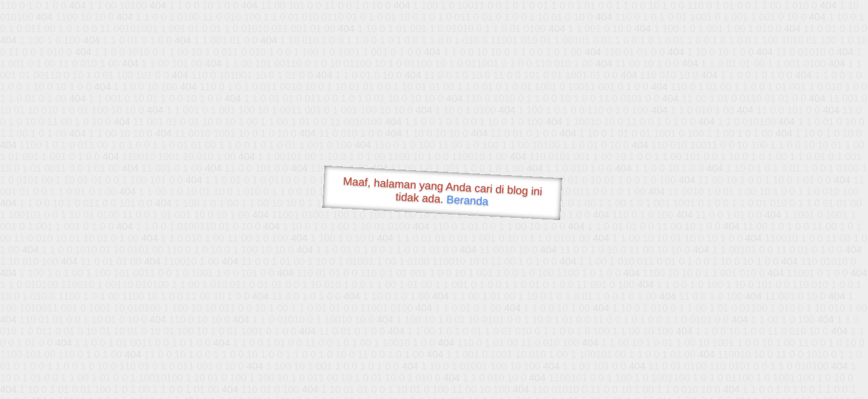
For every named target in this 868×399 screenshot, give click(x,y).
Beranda (467, 200)
